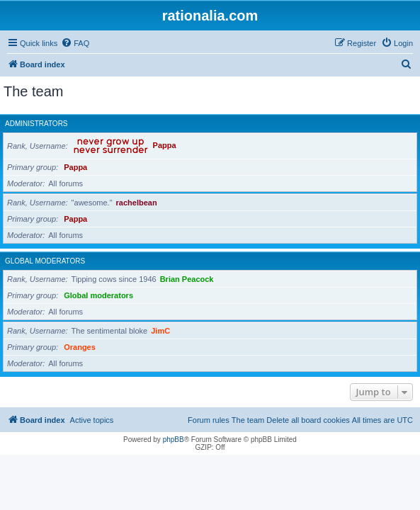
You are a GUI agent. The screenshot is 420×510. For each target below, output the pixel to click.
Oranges (80, 347)
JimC (160, 331)
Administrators (36, 124)
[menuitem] (75, 43)
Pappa (165, 146)
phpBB (174, 440)
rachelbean (137, 203)
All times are (382, 420)
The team (248, 420)
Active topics (92, 420)
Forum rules (209, 420)
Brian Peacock (187, 279)
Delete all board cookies (308, 420)
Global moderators (45, 261)
